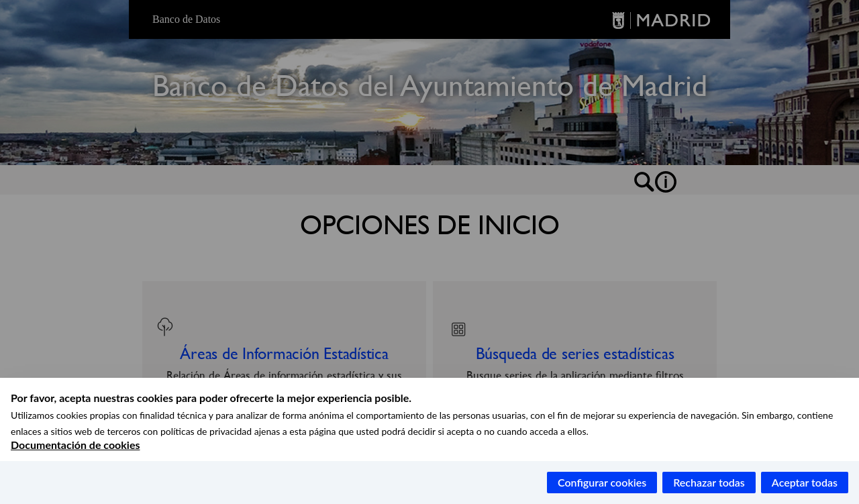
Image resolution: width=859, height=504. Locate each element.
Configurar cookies (602, 482)
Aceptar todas (805, 482)
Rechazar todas (709, 482)
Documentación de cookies (75, 445)
